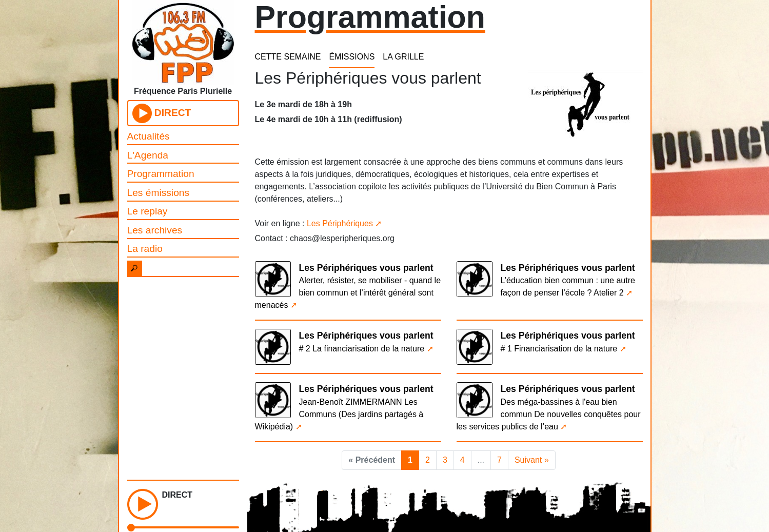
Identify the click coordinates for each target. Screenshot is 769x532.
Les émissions (159, 193)
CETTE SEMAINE (288, 57)
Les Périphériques (340, 223)
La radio (145, 249)
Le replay (147, 211)
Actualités (149, 136)
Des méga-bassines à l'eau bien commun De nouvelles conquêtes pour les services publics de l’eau (549, 414)
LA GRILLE (403, 57)
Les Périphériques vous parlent (366, 268)
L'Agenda (148, 155)
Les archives (155, 230)
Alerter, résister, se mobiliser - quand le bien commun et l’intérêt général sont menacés (348, 293)
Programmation (161, 174)
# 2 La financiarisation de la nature (362, 349)
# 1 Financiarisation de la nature (559, 349)
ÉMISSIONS (352, 57)
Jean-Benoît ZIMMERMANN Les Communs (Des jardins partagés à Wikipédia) (339, 414)
